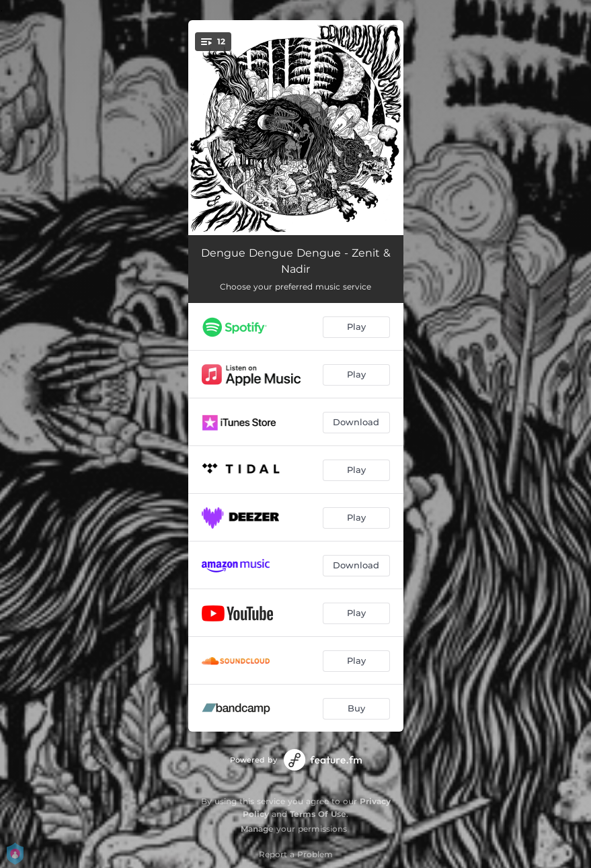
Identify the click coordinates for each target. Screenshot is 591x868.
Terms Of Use (318, 814)
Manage (257, 829)
